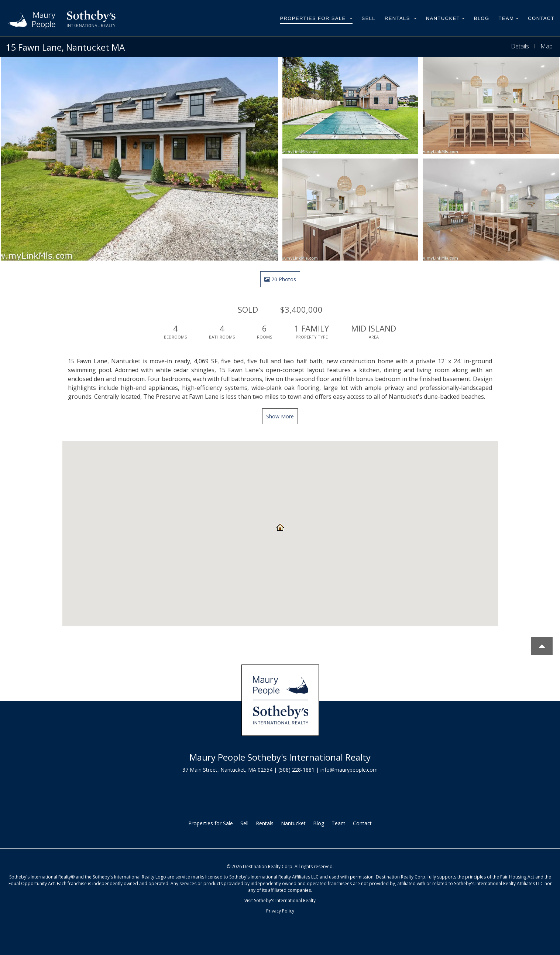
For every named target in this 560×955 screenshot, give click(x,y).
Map (547, 46)
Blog (482, 18)
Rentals (401, 18)
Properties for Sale (316, 18)
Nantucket (445, 18)
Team (509, 18)
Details (520, 46)
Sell (369, 18)
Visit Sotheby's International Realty (280, 900)
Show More (280, 416)
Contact (541, 18)
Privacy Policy (280, 911)
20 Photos (280, 279)
